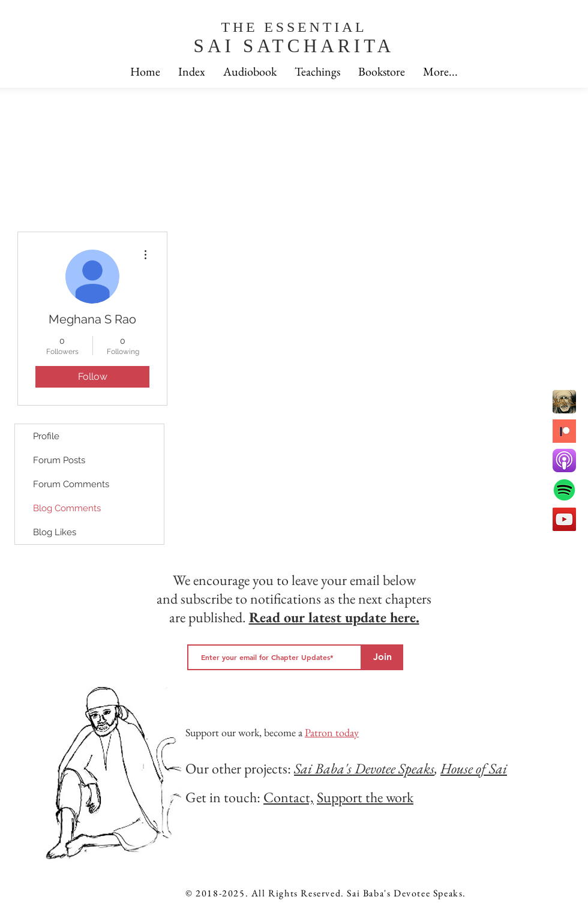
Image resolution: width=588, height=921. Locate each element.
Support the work (365, 797)
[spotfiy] (564, 490)
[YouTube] (564, 519)
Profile (46, 436)
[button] (440, 72)
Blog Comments (67, 508)
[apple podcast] (564, 460)
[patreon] (564, 431)
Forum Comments (71, 484)
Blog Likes (55, 532)
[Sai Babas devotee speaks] (564, 402)
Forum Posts (59, 460)
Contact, (289, 797)
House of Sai (474, 768)
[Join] (382, 657)
